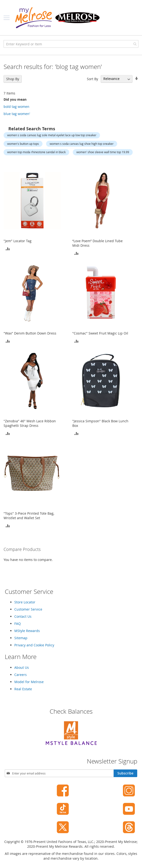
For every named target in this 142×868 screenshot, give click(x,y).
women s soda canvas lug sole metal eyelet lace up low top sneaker (52, 135)
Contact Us (23, 616)
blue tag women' (17, 114)
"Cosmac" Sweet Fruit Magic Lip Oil (100, 333)
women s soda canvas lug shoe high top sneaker (82, 144)
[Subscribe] (125, 773)
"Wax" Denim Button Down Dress (30, 333)
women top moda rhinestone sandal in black (36, 152)
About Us (22, 667)
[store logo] (57, 18)
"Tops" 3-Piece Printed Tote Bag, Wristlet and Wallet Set (29, 516)
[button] (8, 248)
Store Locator (25, 602)
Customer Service (28, 609)
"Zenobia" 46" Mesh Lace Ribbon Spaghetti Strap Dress (30, 423)
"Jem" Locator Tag (18, 241)
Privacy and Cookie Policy (34, 645)
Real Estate (23, 689)
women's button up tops (23, 144)
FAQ (18, 624)
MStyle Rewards (27, 631)
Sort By (92, 79)
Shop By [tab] (13, 79)
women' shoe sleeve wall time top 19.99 (103, 152)
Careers (21, 675)
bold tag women (16, 107)
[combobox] (71, 44)
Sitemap (21, 638)
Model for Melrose (29, 682)
